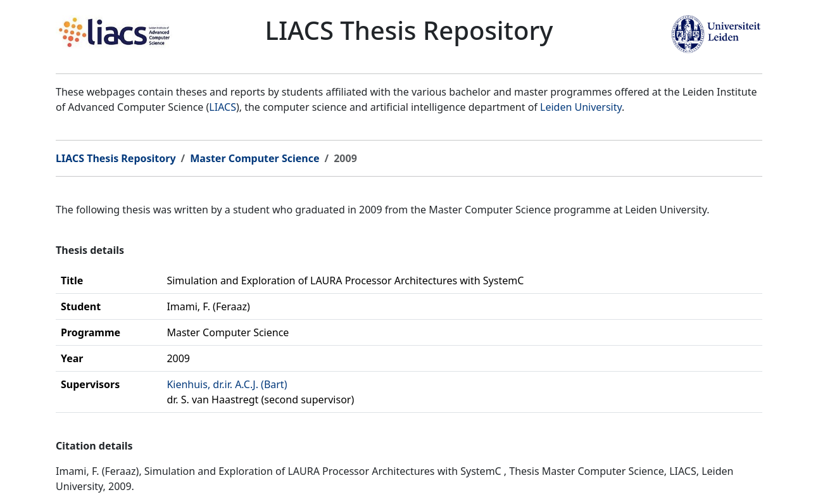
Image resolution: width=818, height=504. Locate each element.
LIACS (223, 107)
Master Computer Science (255, 158)
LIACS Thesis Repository (116, 158)
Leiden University (581, 107)
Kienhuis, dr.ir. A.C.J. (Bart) (227, 384)
